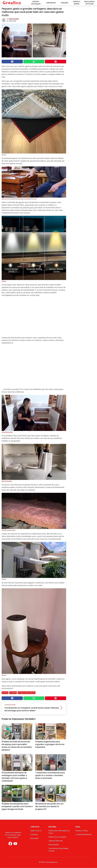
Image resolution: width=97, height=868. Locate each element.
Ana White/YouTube (7, 432)
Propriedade (54, 845)
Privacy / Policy (82, 831)
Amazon (4, 155)
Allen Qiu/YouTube (7, 481)
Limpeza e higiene (76, 3)
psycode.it (34, 838)
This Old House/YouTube (8, 530)
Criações (64, 3)
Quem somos (36, 831)
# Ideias (13, 693)
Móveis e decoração (36, 3)
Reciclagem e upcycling (89, 3)
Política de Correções (57, 837)
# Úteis (5, 693)
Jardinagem (51, 3)
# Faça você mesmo (27, 693)
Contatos (34, 834)
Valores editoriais (56, 841)
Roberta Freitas (14, 19)
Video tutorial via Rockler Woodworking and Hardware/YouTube (19, 199)
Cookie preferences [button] (83, 834)
